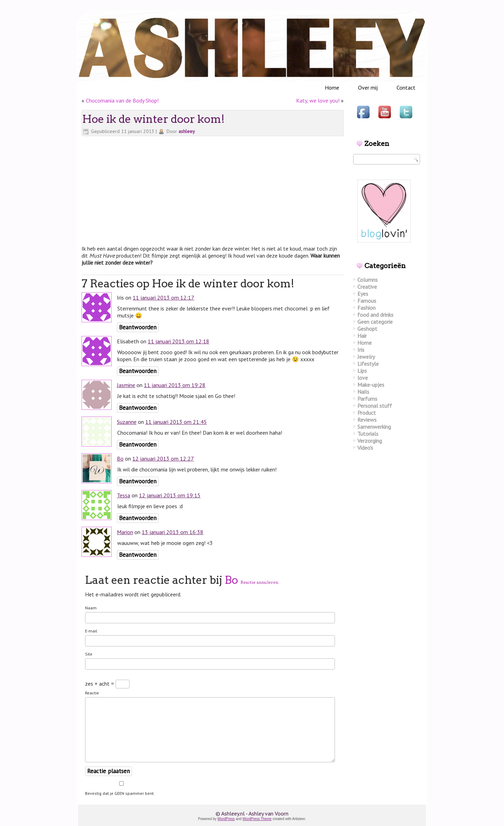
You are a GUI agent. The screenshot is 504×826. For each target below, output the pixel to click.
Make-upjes (371, 385)
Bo (120, 458)
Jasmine (126, 385)
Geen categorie (375, 322)
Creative (367, 287)
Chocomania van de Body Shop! (122, 100)
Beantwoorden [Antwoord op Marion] (138, 555)
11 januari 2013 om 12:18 (178, 341)
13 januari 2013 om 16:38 (173, 532)
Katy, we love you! (318, 100)
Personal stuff (375, 406)
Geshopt (367, 329)
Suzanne (127, 422)
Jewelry (366, 357)
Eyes (363, 294)
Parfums (367, 399)
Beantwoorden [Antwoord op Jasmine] (138, 408)
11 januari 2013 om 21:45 (176, 422)
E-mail (91, 631)
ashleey (187, 131)
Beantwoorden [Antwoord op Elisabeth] (138, 371)
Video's (365, 448)
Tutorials (368, 434)
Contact (406, 87)
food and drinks (375, 315)
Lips (362, 371)
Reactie (92, 693)
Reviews (367, 420)
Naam (91, 608)
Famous (367, 301)
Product (367, 413)
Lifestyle (368, 364)
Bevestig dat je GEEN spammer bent (121, 789)
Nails (363, 392)
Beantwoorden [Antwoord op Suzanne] (138, 444)
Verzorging (370, 441)
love (363, 378)
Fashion (366, 308)
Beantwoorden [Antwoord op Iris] (138, 327)
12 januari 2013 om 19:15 (170, 495)
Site (89, 654)
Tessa (124, 495)
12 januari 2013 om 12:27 (163, 458)
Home (332, 87)
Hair (362, 336)
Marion (125, 532)
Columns (367, 280)
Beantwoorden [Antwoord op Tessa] (138, 518)
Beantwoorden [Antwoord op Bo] (138, 481)
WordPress (226, 819)
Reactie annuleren (259, 582)
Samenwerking (374, 427)
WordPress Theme (257, 819)
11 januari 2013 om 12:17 (163, 297)
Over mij (368, 87)
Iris (361, 350)
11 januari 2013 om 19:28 (175, 385)
